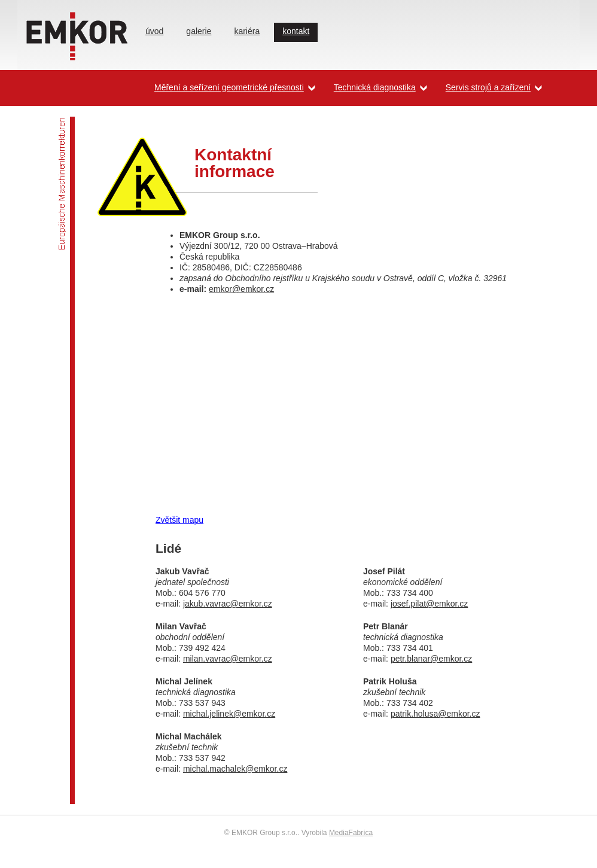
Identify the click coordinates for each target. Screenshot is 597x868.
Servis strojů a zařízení (488, 87)
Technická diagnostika (375, 87)
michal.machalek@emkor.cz (235, 769)
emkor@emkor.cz (241, 289)
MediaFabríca (351, 833)
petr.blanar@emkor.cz (431, 659)
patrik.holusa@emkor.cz (435, 714)
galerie (199, 31)
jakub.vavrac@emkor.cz (228, 604)
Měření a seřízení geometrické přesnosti (229, 87)
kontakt (296, 31)
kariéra (247, 31)
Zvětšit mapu (179, 520)
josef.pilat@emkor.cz (429, 604)
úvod (154, 31)
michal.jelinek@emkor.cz (229, 714)
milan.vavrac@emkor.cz (228, 659)
